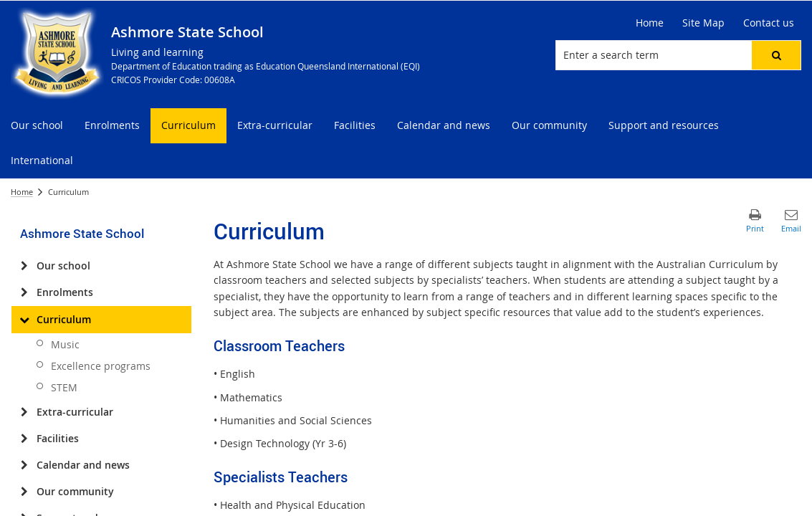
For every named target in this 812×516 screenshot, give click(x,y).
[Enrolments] (24, 292)
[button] (776, 55)
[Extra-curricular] (24, 412)
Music (65, 344)
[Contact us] (769, 23)
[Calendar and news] (24, 465)
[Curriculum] (24, 320)
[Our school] (24, 266)
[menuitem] (37, 126)
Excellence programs (101, 366)
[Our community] (24, 492)
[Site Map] (703, 23)
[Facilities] (24, 439)
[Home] (650, 23)
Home (22, 192)
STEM (64, 387)
